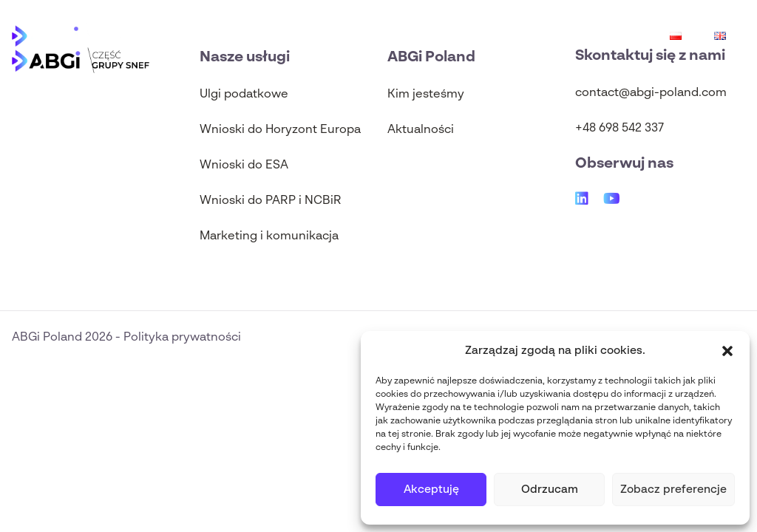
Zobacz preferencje (673, 490)
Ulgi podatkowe (473, 35)
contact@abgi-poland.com (651, 93)
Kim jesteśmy (426, 95)
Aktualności (358, 35)
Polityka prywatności (182, 338)
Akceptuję (431, 490)
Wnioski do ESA (244, 166)
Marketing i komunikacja (269, 236)
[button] (727, 351)
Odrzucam (550, 490)
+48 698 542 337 (619, 129)
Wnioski (587, 35)
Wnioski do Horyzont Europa (280, 130)
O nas (262, 35)
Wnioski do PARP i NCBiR (271, 201)
